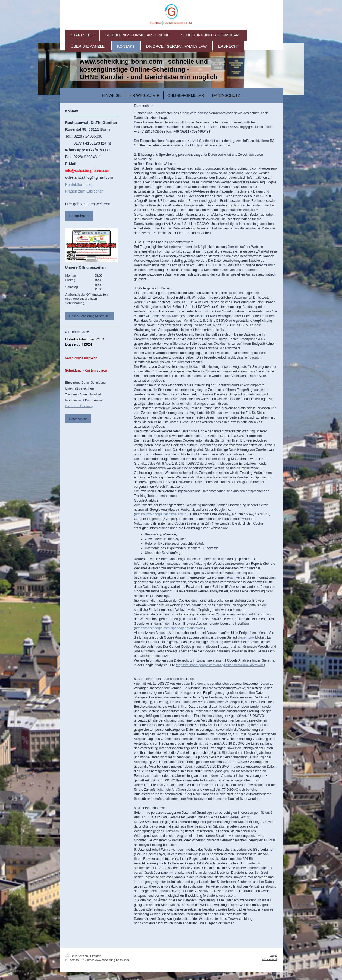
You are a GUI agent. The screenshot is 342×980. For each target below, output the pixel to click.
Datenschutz (78, 419)
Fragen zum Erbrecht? (84, 191)
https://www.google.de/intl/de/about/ (161, 514)
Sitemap (96, 956)
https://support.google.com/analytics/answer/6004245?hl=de (220, 665)
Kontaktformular (79, 184)
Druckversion (77, 956)
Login (273, 955)
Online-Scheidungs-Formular (90, 316)
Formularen (79, 216)
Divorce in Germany (79, 406)
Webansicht (269, 959)
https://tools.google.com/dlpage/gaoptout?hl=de (169, 628)
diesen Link (246, 637)
